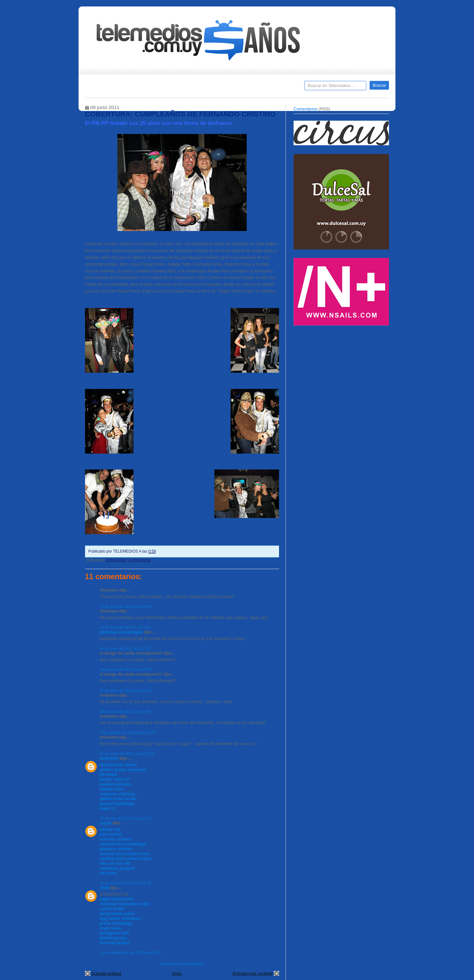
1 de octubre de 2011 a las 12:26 (127, 732)
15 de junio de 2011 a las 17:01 (126, 669)
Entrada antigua (106, 973)
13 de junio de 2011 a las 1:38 (125, 627)
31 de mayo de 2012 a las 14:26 (127, 753)
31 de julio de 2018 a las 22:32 (125, 883)
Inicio (177, 973)
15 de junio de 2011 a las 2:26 (125, 648)
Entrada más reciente (253, 973)
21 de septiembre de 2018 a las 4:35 (130, 952)
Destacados (111, 88)
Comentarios (306, 109)
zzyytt (105, 823)
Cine (212, 88)
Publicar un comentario (182, 964)
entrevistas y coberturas (128, 560)
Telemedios (280, 88)
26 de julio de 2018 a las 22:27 (125, 818)
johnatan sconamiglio (121, 632)
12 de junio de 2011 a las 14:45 (126, 606)
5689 (104, 888)
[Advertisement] (342, 375)
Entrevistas (168, 88)
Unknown (109, 758)
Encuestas (240, 88)
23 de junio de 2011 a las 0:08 (125, 711)
